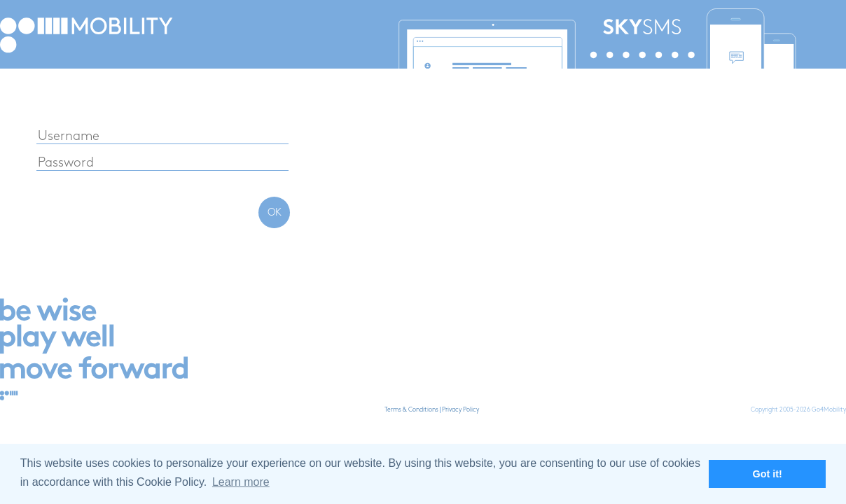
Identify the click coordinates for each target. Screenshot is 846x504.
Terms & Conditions (411, 410)
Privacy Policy (460, 410)
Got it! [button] (768, 474)
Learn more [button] (241, 482)
